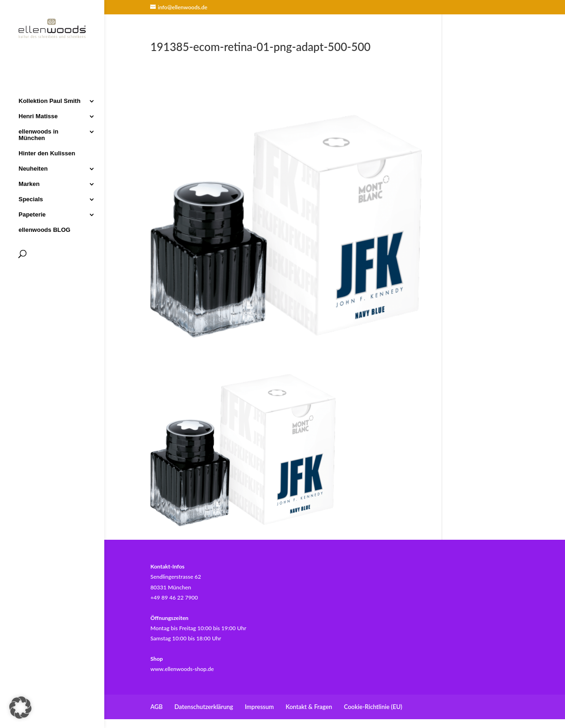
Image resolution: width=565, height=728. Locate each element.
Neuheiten (33, 168)
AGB (156, 707)
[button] (20, 708)
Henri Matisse (38, 115)
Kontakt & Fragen (309, 707)
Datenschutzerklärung (204, 707)
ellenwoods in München (38, 134)
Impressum (259, 707)
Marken (29, 183)
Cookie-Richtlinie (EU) (373, 707)
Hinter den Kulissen (47, 153)
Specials (31, 198)
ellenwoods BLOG (44, 229)
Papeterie (32, 214)
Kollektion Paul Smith (50, 100)
